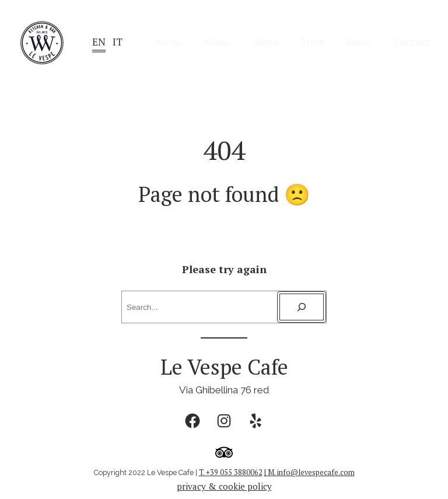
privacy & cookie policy (224, 486)
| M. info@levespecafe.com (309, 472)
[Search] (302, 307)
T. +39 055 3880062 (231, 472)
